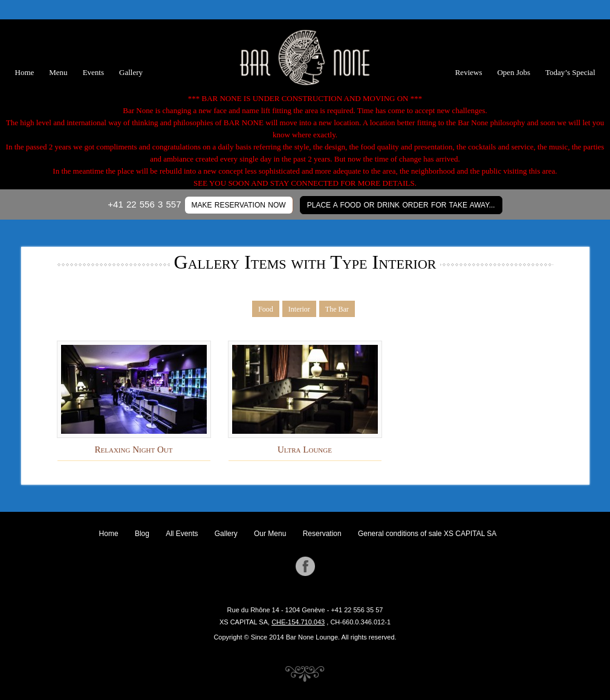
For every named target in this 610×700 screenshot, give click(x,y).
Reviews (469, 72)
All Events (182, 534)
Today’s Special (570, 72)
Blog (142, 534)
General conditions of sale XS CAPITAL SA (427, 534)
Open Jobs (514, 72)
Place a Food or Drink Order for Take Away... (401, 205)
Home (25, 72)
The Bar (337, 309)
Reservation (322, 534)
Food (266, 309)
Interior (299, 309)
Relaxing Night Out (134, 450)
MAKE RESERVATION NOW (239, 205)
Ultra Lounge (305, 450)
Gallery (131, 72)
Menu (58, 72)
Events (93, 72)
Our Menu (270, 534)
